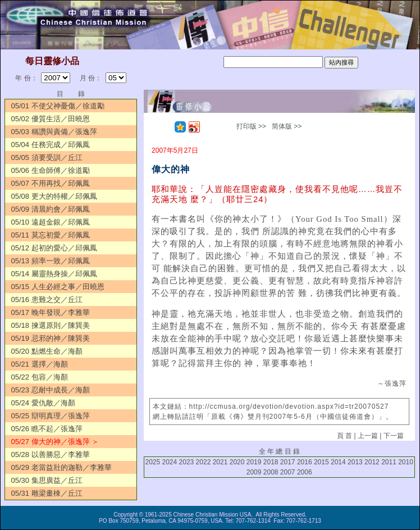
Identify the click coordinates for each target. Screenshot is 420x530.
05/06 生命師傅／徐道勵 (50, 170)
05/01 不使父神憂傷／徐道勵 (57, 106)
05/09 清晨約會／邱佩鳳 (50, 209)
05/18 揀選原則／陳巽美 (50, 325)
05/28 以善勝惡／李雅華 (50, 454)
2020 (237, 462)
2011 (389, 462)
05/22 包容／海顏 (39, 377)
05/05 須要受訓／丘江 (46, 157)
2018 (271, 462)
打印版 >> (251, 126)
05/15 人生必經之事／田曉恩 (57, 287)
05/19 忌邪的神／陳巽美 (50, 338)
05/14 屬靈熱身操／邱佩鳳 (54, 274)
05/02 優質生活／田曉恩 (50, 119)
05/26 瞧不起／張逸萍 (46, 429)
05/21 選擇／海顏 (39, 364)
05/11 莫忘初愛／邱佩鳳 (50, 235)
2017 (288, 462)
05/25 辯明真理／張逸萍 (50, 416)
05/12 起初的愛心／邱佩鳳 (54, 248)
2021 (220, 462)
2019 (254, 462)
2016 (305, 462)
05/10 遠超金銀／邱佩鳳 (50, 222)
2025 (152, 462)
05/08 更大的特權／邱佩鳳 (54, 196)
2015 (321, 462)
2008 (271, 472)
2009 (254, 472)
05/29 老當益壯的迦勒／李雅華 (61, 467)
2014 (338, 462)
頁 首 (344, 436)
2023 (187, 462)
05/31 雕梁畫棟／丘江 (46, 493)
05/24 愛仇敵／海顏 (43, 403)
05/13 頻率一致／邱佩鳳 (50, 261)
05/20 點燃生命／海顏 (46, 351)
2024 (170, 462)
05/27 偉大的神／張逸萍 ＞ (55, 442)
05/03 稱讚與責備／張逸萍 (54, 132)
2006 (305, 472)
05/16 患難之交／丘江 (46, 300)
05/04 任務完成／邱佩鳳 (50, 145)
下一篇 (394, 436)
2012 (372, 462)
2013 (355, 462)
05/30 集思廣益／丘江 (46, 480)
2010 (406, 462)
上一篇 (368, 436)
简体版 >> (287, 126)
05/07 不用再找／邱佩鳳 (50, 183)
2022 (204, 462)
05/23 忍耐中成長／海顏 (50, 390)
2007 (288, 472)
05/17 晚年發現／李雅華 (50, 312)
